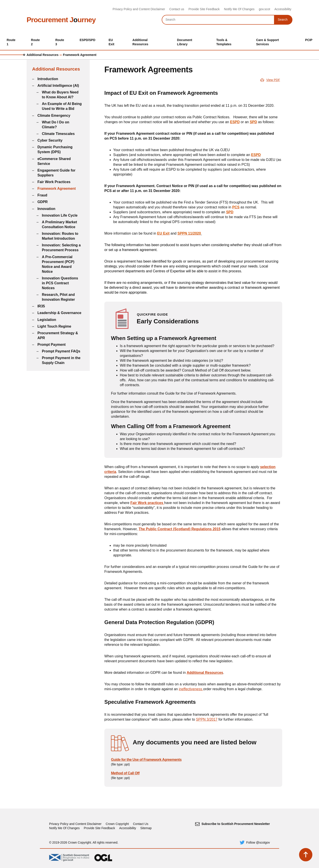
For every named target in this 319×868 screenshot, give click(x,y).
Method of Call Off (125, 773)
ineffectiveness (191, 689)
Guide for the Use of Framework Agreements (146, 760)
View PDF (273, 80)
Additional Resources (43, 55)
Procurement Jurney (61, 20)
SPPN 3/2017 (207, 719)
